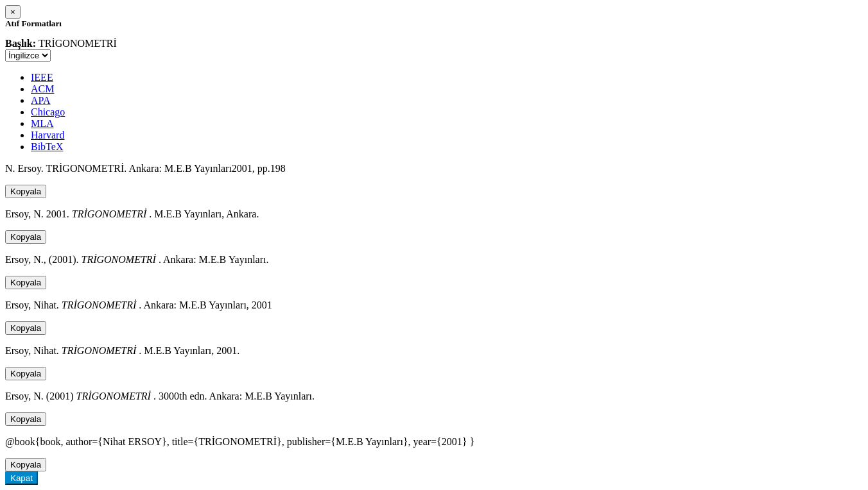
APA (41, 100)
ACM (42, 89)
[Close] (13, 12)
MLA (42, 123)
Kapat (22, 478)
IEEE (42, 77)
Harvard (48, 135)
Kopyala (26, 191)
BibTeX (47, 147)
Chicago (48, 112)
